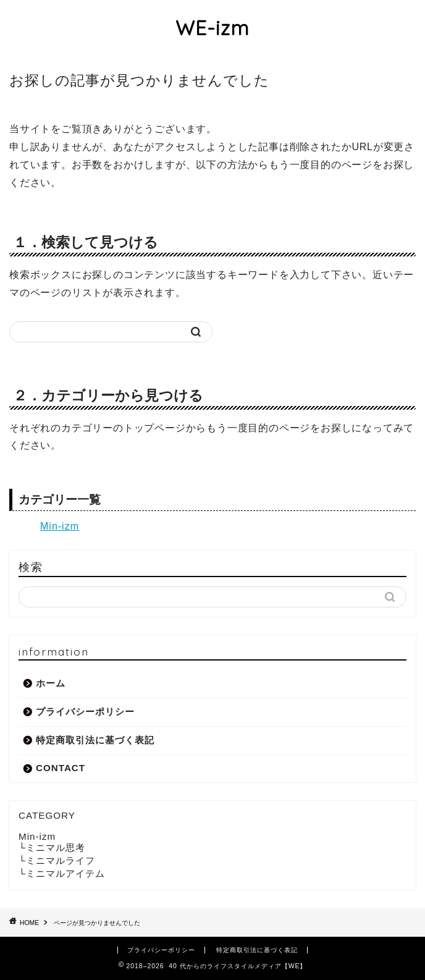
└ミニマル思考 (52, 847)
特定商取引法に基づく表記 (95, 740)
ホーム (51, 683)
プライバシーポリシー (85, 712)
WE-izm (212, 28)
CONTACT (61, 768)
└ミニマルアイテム (62, 873)
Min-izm (60, 526)
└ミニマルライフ (57, 860)
